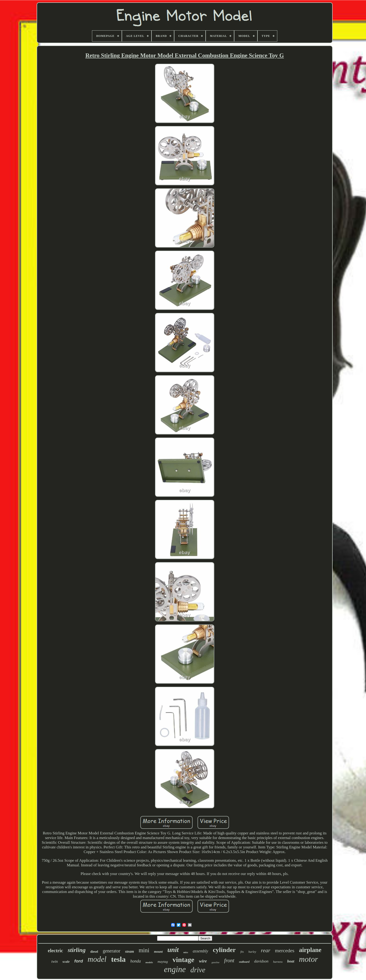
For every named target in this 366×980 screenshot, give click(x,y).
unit (173, 950)
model (97, 959)
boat (291, 961)
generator (112, 951)
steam (130, 951)
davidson (261, 961)
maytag (163, 962)
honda (135, 961)
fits (242, 952)
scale (66, 962)
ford (79, 961)
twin (55, 961)
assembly (201, 951)
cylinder (224, 950)
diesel (94, 952)
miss (186, 952)
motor (308, 959)
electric (55, 951)
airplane (310, 950)
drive (198, 970)
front (229, 961)
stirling (77, 950)
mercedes (285, 950)
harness (278, 962)
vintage (183, 960)
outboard (244, 962)
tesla (118, 959)
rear (266, 950)
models (149, 962)
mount (158, 952)
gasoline (215, 962)
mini (144, 950)
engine (175, 969)
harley (252, 952)
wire (203, 961)
